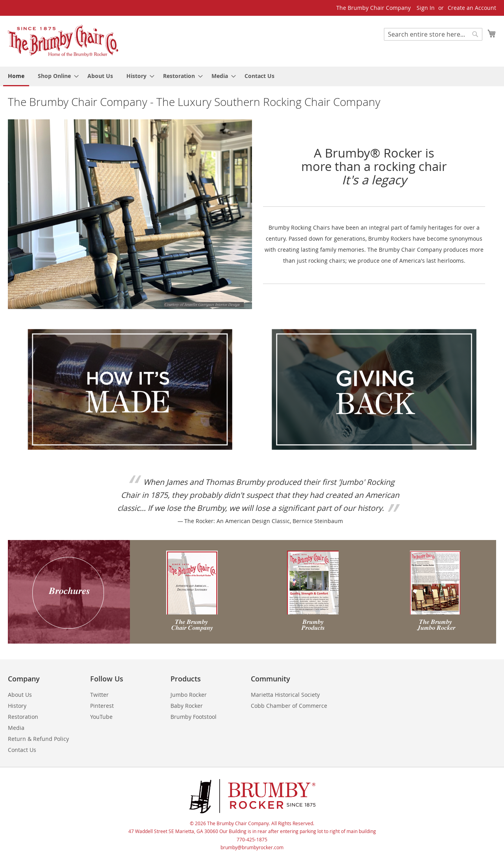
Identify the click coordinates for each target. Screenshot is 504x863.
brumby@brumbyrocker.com (252, 847)
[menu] (252, 76)
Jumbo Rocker (189, 695)
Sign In (426, 8)
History (17, 706)
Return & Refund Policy (38, 739)
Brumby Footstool (194, 717)
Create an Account (472, 8)
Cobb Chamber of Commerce (289, 706)
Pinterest (102, 706)
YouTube (101, 717)
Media (16, 728)
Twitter (99, 695)
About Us (20, 695)
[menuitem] (16, 76)
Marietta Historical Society (285, 695)
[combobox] (433, 34)
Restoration (23, 717)
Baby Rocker (187, 706)
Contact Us (22, 750)
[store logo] (63, 41)
